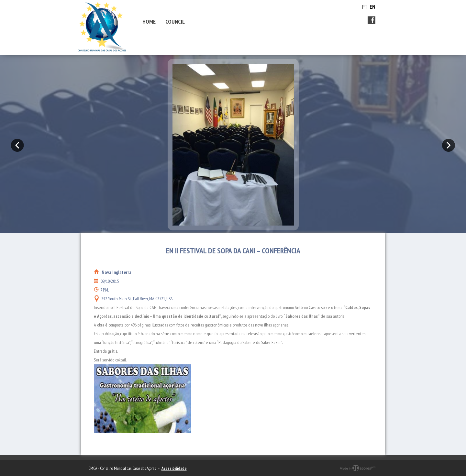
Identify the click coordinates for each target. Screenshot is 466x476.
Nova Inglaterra (116, 272)
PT (365, 7)
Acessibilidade (174, 468)
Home (149, 22)
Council (175, 22)
